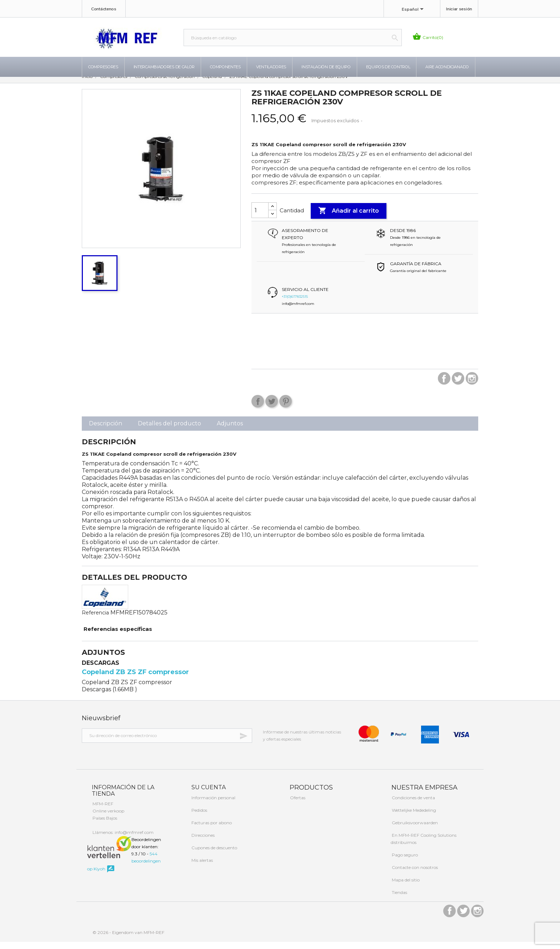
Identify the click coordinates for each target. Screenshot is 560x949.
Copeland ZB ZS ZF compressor (135, 679)
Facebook (444, 385)
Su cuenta (208, 794)
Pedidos (199, 817)
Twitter (458, 385)
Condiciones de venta (413, 805)
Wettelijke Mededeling (413, 817)
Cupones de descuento (214, 855)
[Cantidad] (260, 217)
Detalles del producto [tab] (169, 431)
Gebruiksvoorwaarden (414, 830)
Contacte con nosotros (414, 874)
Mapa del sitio (405, 887)
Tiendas (399, 899)
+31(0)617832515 (295, 304)
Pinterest (286, 408)
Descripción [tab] (106, 431)
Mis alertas (202, 867)
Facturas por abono (211, 830)
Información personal (213, 805)
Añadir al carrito (349, 218)
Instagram (472, 385)
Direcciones (202, 842)
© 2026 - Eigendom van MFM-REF (128, 940)
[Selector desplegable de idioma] (414, 10)
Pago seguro (404, 862)
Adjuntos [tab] (230, 431)
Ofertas (297, 805)
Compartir (258, 408)
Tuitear (272, 408)
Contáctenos (104, 9)
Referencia (95, 620)
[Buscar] (293, 38)
